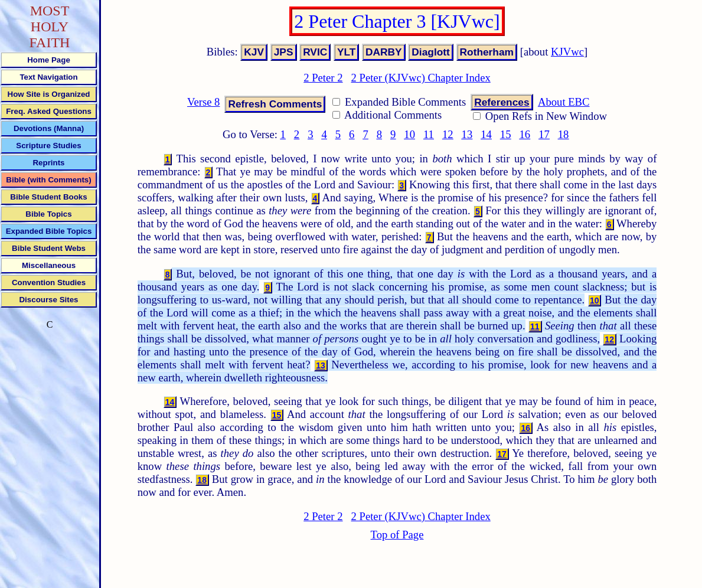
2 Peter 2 (323, 78)
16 (525, 134)
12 (448, 134)
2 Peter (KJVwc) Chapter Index (421, 78)
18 (564, 134)
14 (486, 134)
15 (506, 134)
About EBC (564, 102)
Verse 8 (203, 102)
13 (467, 134)
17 (544, 134)
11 (429, 134)
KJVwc (567, 52)
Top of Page (397, 535)
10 (409, 134)
